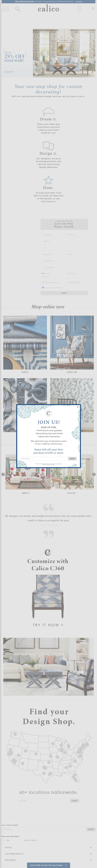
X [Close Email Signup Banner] (78, 407)
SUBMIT (72, 459)
